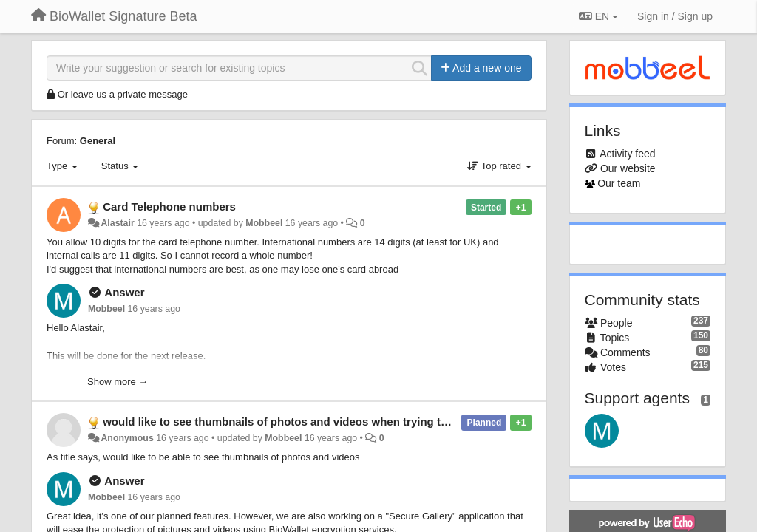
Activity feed (627, 154)
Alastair (117, 223)
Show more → (118, 382)
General (98, 141)
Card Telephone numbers (169, 207)
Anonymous (127, 438)
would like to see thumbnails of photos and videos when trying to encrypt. (298, 422)
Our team (619, 183)
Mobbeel (264, 223)
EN (598, 16)
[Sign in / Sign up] (675, 16)
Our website (628, 168)
